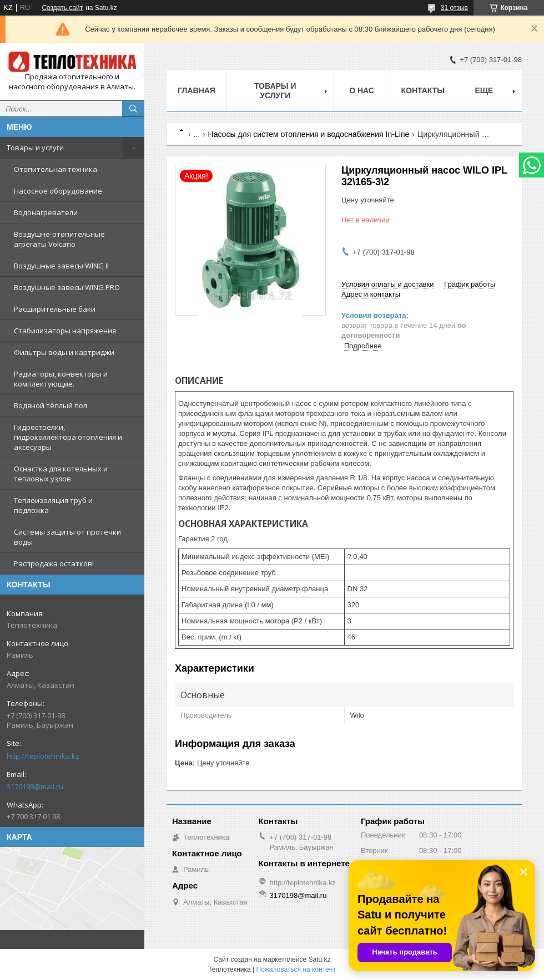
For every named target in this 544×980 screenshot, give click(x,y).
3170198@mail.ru (35, 786)
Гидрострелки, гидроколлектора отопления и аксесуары (68, 437)
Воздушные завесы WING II (61, 266)
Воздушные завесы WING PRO (67, 287)
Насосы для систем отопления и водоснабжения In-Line (309, 134)
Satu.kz (319, 959)
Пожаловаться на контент (296, 969)
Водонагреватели (46, 212)
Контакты (423, 90)
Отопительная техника (56, 169)
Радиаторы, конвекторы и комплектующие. (61, 379)
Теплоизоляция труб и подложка (53, 505)
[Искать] (133, 109)
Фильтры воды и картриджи (64, 352)
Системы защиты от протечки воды (67, 537)
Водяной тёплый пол (51, 405)
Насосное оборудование (58, 191)
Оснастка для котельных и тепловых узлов (61, 474)
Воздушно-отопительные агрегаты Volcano (59, 239)
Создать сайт (62, 8)
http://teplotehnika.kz (43, 756)
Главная (197, 90)
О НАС (362, 90)
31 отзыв (454, 8)
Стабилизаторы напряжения (65, 331)
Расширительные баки (55, 309)
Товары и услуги (35, 148)
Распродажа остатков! (54, 563)
